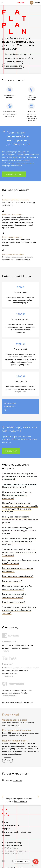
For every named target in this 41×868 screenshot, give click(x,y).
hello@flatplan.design (12, 841)
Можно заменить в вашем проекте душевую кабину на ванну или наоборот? (19, 541)
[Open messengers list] (36, 862)
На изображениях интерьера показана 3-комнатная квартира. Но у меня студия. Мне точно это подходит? (20, 507)
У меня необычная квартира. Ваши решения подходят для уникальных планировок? (20, 476)
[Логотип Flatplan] (5, 810)
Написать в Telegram (12, 843)
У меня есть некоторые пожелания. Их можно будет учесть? (19, 486)
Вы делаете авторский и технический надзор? (14, 595)
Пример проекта (13, 66)
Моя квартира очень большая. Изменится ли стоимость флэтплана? (17, 495)
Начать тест (11, 451)
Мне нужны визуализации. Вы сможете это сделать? (17, 588)
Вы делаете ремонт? (12, 581)
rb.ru (7, 651)
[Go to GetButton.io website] (36, 866)
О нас (7, 760)
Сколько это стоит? (14, 174)
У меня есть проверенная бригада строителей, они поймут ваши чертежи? (19, 610)
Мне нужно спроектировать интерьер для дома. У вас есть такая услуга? (20, 520)
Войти (37, 3)
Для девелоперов (11, 823)
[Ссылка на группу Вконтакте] (3, 859)
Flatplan (21, 3)
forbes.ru (9, 676)
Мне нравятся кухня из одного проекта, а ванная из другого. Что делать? (19, 530)
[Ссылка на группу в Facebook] (13, 859)
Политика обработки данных (17, 830)
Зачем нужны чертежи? (14, 602)
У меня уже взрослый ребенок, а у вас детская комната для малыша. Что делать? (19, 552)
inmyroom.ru (10, 696)
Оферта (6, 827)
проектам (17, 780)
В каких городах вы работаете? (18, 576)
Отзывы (6, 833)
